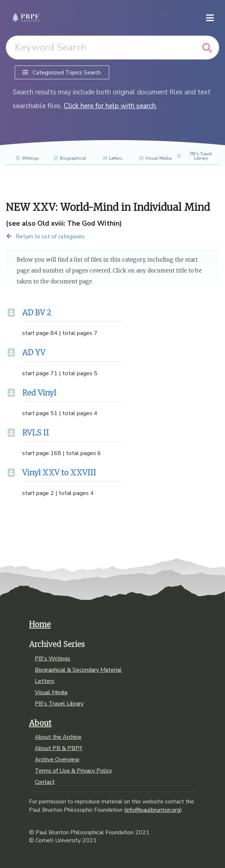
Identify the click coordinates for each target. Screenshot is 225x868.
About (40, 723)
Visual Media (155, 158)
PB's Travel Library (194, 156)
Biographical (70, 158)
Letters (112, 158)
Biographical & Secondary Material (78, 670)
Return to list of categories (45, 237)
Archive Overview (57, 759)
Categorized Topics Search (61, 73)
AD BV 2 (37, 313)
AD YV (34, 353)
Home (40, 625)
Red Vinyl (39, 393)
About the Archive (58, 737)
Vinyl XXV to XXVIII (59, 473)
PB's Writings (53, 659)
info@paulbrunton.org (153, 810)
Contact (45, 782)
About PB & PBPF (59, 748)
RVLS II (36, 433)
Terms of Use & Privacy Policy (73, 771)
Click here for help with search (110, 106)
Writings (27, 158)
